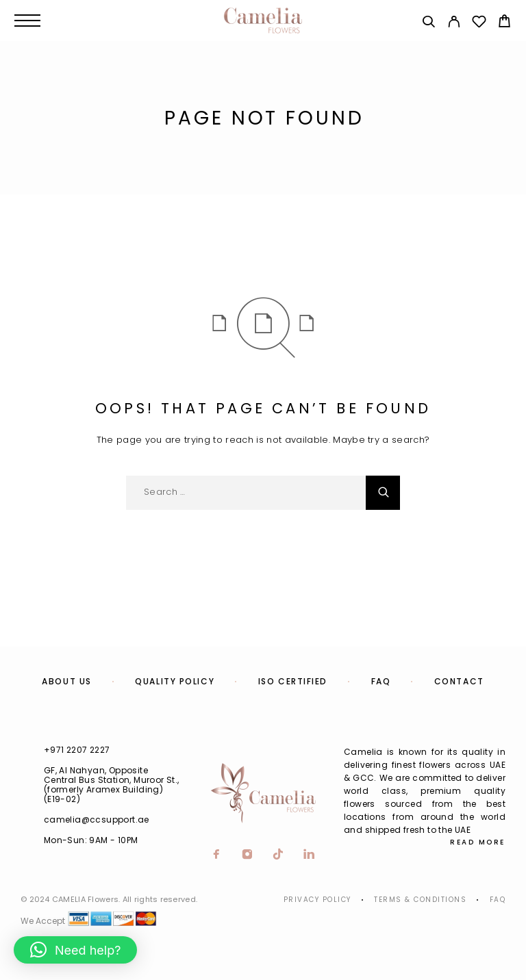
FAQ (381, 681)
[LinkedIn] (309, 855)
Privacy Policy (317, 900)
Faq (498, 900)
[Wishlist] (479, 24)
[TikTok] (278, 855)
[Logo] (263, 21)
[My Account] (454, 24)
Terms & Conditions (420, 900)
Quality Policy (175, 681)
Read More (478, 842)
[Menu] (27, 21)
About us (66, 681)
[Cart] (504, 23)
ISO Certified (293, 681)
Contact (459, 681)
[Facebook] (217, 855)
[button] (75, 950)
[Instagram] (248, 855)
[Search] (428, 24)
